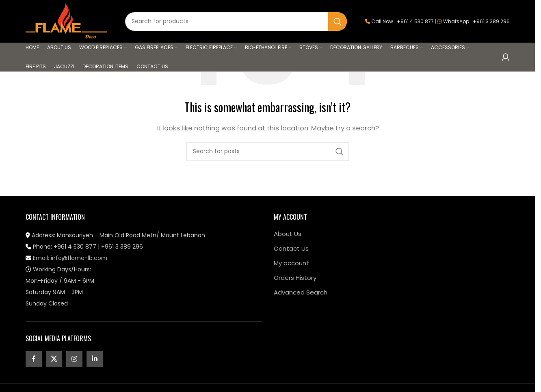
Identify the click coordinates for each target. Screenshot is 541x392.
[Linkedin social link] (95, 359)
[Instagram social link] (74, 359)
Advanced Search (301, 292)
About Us (288, 234)
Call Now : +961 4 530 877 (403, 21)
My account (291, 263)
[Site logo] (66, 21)
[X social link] (54, 359)
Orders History (295, 278)
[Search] (236, 22)
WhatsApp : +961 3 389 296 (476, 21)
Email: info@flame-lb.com (66, 258)
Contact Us (291, 248)
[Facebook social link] (34, 359)
